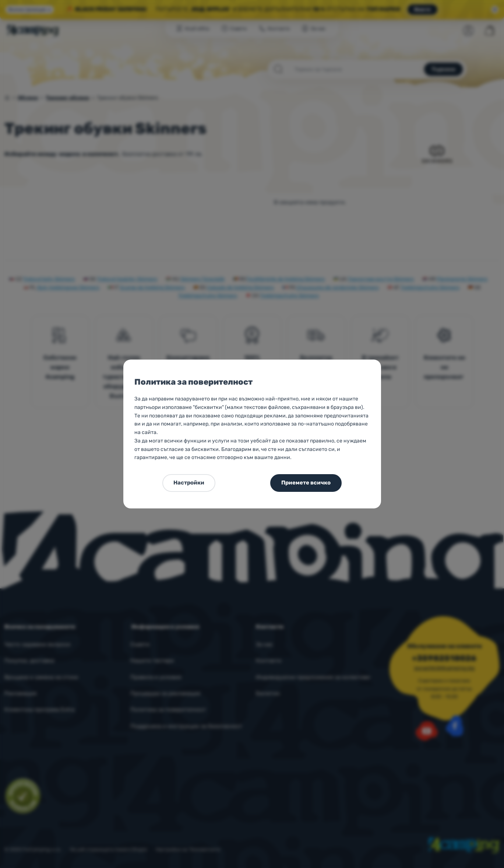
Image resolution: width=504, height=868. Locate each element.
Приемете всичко (306, 483)
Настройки (189, 483)
